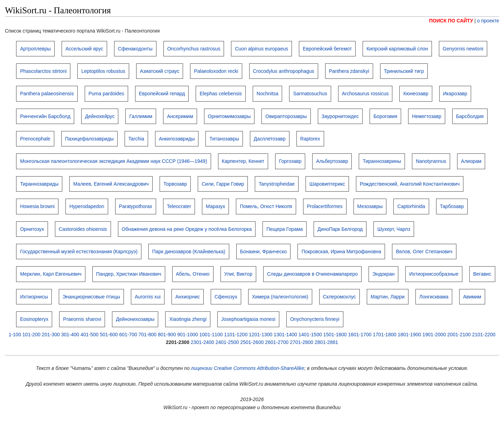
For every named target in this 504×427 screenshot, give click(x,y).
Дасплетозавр (270, 139)
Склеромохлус (339, 297)
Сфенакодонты (135, 49)
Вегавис (482, 274)
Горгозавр (290, 161)
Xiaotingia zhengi (188, 319)
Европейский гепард (162, 94)
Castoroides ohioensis (83, 229)
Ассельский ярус (84, 49)
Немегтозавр (427, 116)
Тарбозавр (452, 206)
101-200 (31, 335)
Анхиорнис (188, 297)
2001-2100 (459, 335)
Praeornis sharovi (82, 319)
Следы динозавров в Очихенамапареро (312, 274)
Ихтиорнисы (34, 297)
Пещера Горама (285, 229)
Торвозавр (175, 184)
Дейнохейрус (100, 116)
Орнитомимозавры (229, 116)
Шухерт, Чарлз (394, 229)
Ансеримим (180, 116)
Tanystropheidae (277, 184)
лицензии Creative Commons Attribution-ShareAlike (248, 368)
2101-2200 (484, 335)
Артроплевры (35, 49)
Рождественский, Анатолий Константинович (410, 184)
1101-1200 (236, 335)
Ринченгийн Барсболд (45, 116)
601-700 (128, 335)
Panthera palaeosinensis (47, 94)
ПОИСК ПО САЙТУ (451, 21)
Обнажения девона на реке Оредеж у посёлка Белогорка (187, 229)
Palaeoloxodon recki (216, 71)
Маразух (215, 206)
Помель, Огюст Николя (266, 206)
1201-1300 (261, 335)
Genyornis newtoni (463, 49)
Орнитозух (32, 229)
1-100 (15, 335)
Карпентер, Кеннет (243, 161)
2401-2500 (227, 342)
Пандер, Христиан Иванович (129, 274)
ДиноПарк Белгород (340, 229)
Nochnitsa (267, 94)
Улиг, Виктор (238, 274)
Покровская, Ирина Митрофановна (341, 252)
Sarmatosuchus (310, 94)
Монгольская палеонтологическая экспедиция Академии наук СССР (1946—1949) (113, 161)
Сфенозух (226, 297)
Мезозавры (370, 206)
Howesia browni (37, 206)
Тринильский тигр (404, 71)
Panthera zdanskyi (349, 71)
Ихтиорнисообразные (434, 274)
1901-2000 (434, 335)
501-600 (109, 335)
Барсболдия (470, 116)
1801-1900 (409, 335)
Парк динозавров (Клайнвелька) (189, 252)
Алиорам (471, 161)
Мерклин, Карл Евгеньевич (51, 274)
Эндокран (383, 274)
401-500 (89, 335)
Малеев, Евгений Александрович (111, 184)
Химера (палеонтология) (280, 297)
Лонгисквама (434, 297)
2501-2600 (252, 342)
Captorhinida (411, 206)
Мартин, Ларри (388, 297)
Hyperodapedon (87, 206)
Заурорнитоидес (340, 116)
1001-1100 (211, 335)
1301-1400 (285, 335)
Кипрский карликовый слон (397, 49)
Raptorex (310, 139)
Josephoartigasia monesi (248, 319)
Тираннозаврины (382, 161)
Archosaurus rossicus (365, 94)
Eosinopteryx (34, 319)
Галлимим (141, 116)
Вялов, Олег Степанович (424, 252)
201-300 (51, 335)
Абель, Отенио (193, 274)
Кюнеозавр (416, 94)
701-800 (148, 335)
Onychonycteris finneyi (315, 319)
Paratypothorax (136, 206)
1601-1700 (360, 335)
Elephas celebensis (221, 94)
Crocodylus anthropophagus (284, 71)
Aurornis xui (148, 297)
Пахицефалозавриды (89, 139)
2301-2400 (202, 342)
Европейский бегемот (327, 49)
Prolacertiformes (325, 206)
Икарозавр (455, 94)
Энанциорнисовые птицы (91, 297)
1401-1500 (310, 335)
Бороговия (385, 116)
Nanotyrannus (431, 161)
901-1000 (187, 335)
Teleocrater (179, 206)
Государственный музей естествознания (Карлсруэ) (79, 252)
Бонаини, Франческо (264, 252)
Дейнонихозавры (135, 319)
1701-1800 (384, 335)
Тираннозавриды (39, 184)
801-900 (167, 335)
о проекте (488, 21)
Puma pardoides (106, 94)
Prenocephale (35, 139)
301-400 (70, 335)
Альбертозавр (332, 161)
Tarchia (136, 139)
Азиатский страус (160, 71)
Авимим (472, 297)
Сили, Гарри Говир (223, 184)
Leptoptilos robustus (103, 71)
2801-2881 (326, 342)
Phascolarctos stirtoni (43, 71)
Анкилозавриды (177, 139)
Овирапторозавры (286, 116)
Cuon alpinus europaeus (261, 49)
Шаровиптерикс (327, 184)
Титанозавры (224, 139)
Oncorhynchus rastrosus (194, 49)
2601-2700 (277, 342)
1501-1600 (335, 335)
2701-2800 (302, 342)
